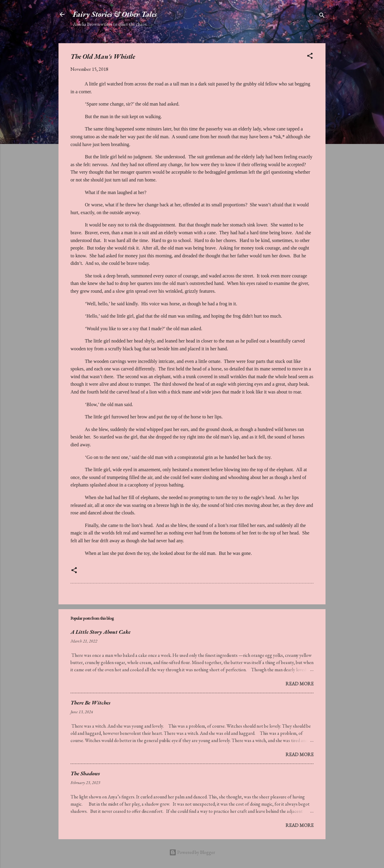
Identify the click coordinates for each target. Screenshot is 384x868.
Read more (300, 684)
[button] (310, 57)
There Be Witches (90, 703)
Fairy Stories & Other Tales (115, 14)
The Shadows (85, 773)
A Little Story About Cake (100, 632)
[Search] (322, 16)
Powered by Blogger (192, 852)
